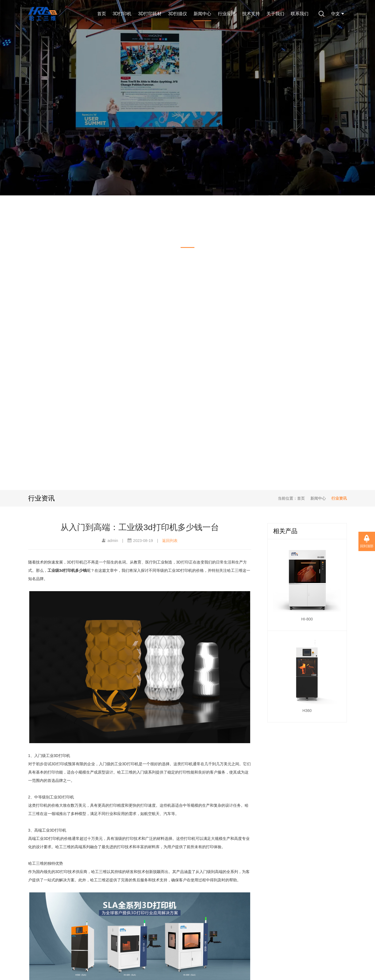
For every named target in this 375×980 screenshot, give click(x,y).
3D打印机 (122, 14)
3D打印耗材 (150, 14)
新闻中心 (202, 14)
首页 (102, 14)
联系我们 (300, 14)
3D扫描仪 (178, 14)
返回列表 (170, 541)
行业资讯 (339, 498)
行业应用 (227, 14)
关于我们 (275, 14)
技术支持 (251, 14)
